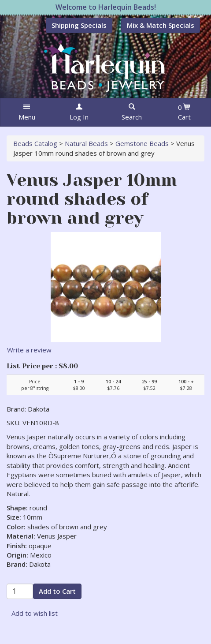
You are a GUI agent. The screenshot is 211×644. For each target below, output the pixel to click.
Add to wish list (35, 613)
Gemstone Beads (142, 143)
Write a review (29, 350)
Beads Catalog (35, 143)
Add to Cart (57, 591)
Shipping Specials (79, 25)
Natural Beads (86, 143)
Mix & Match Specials (161, 25)
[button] (27, 112)
